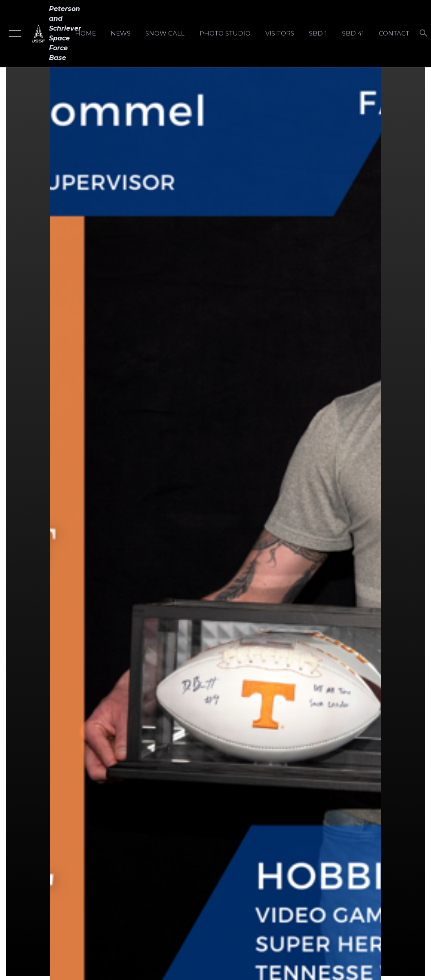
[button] (13, 33)
